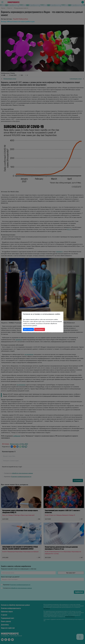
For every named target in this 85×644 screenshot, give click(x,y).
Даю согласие (28, 329)
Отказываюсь (40, 329)
